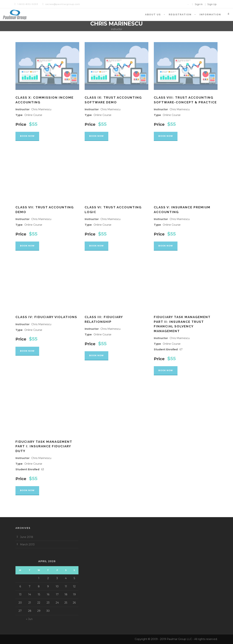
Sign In (199, 4)
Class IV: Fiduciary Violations (46, 317)
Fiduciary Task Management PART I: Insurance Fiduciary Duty (44, 446)
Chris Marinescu (41, 109)
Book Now (27, 136)
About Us (153, 14)
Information (210, 14)
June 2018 (27, 537)
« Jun (29, 619)
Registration (180, 14)
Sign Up (212, 4)
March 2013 (27, 544)
